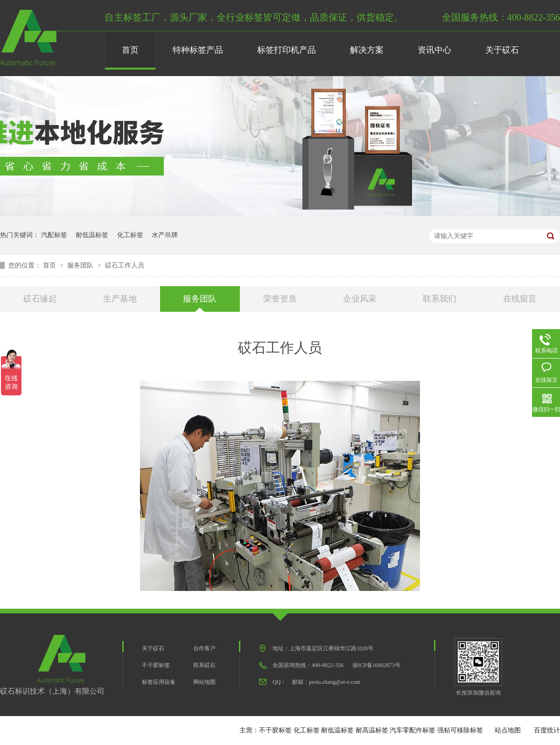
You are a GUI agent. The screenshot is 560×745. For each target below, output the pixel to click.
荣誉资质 (280, 299)
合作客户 (204, 648)
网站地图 (204, 682)
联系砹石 (204, 665)
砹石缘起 (40, 299)
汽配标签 (54, 235)
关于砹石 (502, 50)
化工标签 (130, 235)
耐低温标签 (92, 235)
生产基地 (120, 299)
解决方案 (367, 50)
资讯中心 (434, 50)
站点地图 (508, 730)
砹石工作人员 (125, 265)
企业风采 (360, 299)
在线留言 (520, 299)
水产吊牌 (165, 235)
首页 (130, 50)
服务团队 (81, 265)
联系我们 (440, 299)
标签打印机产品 (287, 50)
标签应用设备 (159, 682)
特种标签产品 (198, 50)
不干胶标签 (156, 665)
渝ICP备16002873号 (376, 665)
